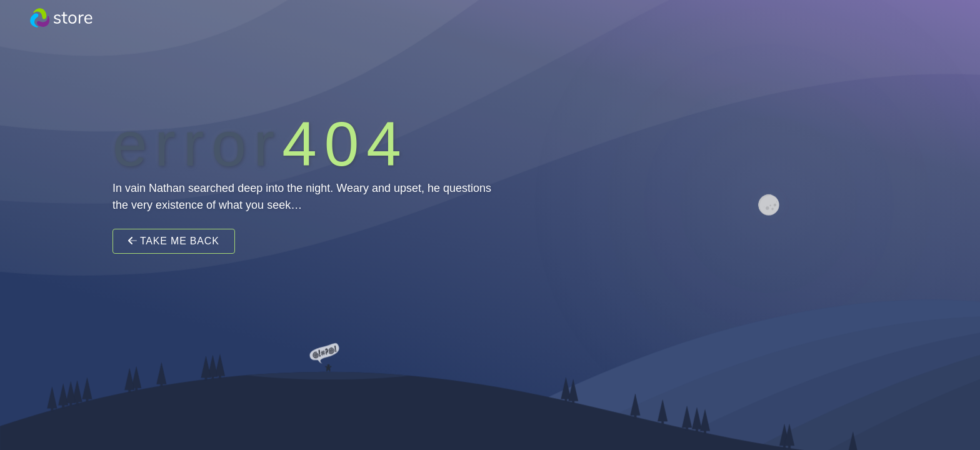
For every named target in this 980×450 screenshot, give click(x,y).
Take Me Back (174, 241)
